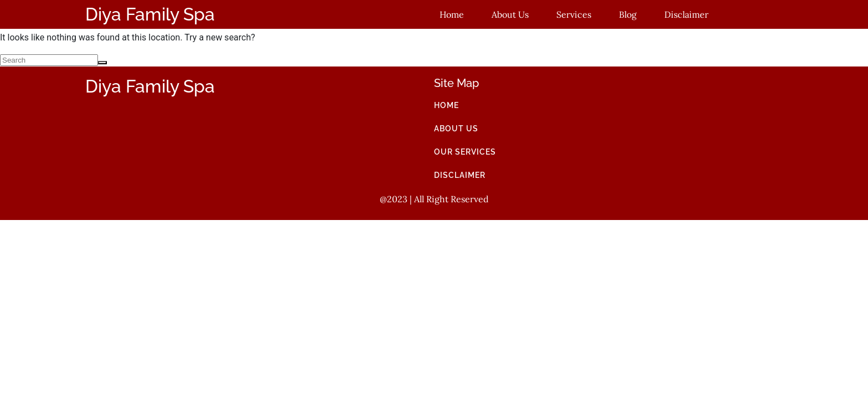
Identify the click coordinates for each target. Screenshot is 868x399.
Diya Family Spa (150, 14)
